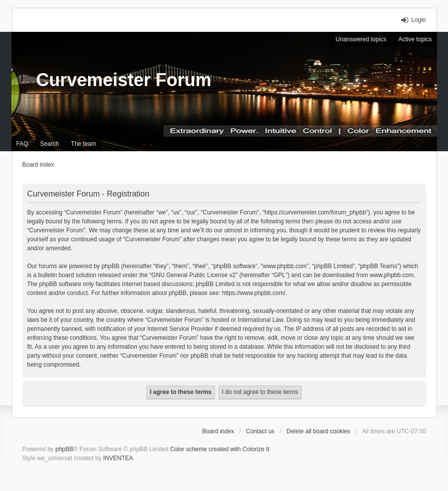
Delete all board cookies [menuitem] (318, 431)
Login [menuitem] (418, 20)
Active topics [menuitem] (415, 39)
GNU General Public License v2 (193, 275)
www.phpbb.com (392, 275)
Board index (218, 431)
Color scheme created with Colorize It (220, 449)
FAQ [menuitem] (22, 144)
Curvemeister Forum (124, 80)
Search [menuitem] (50, 144)
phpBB (64, 449)
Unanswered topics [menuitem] (361, 39)
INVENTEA (118, 458)
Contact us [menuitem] (260, 431)
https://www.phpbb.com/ (254, 293)
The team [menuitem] (84, 144)
